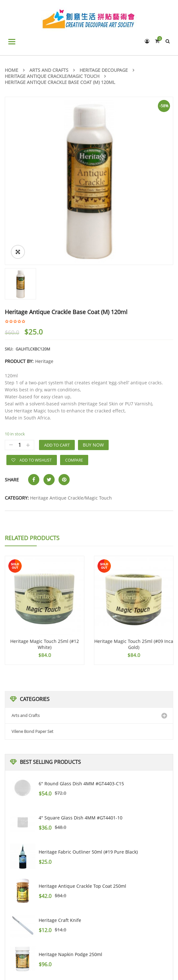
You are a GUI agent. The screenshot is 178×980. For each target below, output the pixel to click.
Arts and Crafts (49, 70)
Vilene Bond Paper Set (32, 624)
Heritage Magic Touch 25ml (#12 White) (45, 537)
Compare (74, 353)
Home (12, 70)
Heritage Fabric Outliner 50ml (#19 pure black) (88, 745)
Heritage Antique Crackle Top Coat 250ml (82, 779)
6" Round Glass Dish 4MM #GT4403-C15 (81, 677)
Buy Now (93, 338)
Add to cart (57, 338)
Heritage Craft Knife (60, 813)
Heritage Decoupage (104, 70)
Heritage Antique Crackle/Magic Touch (52, 76)
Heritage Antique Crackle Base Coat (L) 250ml (87, 916)
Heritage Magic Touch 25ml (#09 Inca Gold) (134, 537)
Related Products (32, 431)
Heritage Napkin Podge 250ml (70, 847)
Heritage (44, 254)
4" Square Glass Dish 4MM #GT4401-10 (81, 711)
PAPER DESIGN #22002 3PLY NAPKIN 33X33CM (88, 882)
